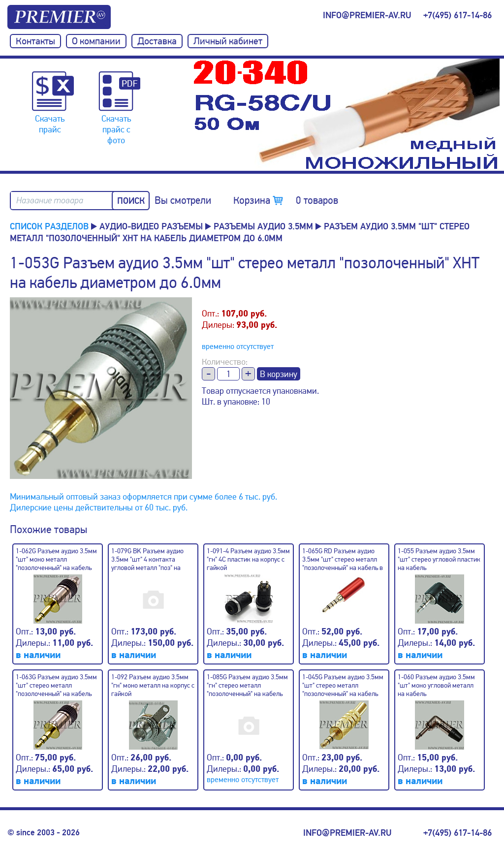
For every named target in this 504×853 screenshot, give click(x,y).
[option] (346, 115)
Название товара (50, 201)
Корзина (286, 200)
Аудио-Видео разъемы (151, 226)
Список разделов (49, 226)
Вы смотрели (183, 200)
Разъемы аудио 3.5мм (263, 226)
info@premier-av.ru (367, 15)
